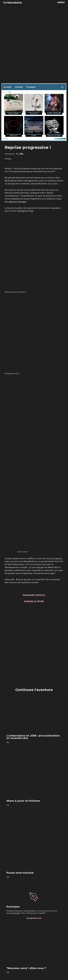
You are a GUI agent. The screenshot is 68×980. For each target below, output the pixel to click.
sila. (22, 154)
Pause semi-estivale (20, 873)
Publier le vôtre (34, 602)
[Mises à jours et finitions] (34, 775)
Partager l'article (34, 595)
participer (16, 913)
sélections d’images (17, 202)
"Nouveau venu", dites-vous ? (26, 968)
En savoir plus (34, 918)
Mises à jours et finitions (23, 801)
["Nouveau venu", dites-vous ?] (34, 947)
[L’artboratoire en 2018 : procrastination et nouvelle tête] (34, 713)
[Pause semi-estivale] (34, 842)
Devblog (8, 159)
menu (61, 2)
